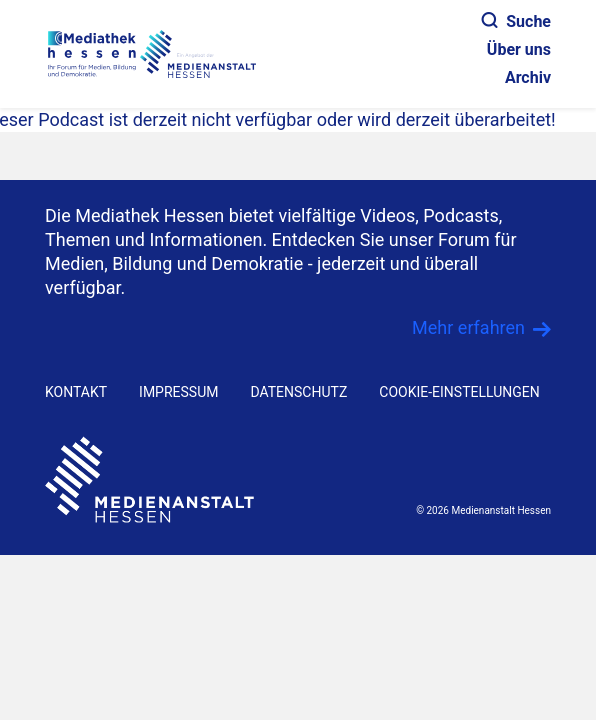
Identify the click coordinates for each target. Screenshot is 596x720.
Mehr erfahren (468, 327)
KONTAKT (76, 392)
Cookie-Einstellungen (459, 392)
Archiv (528, 77)
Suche (516, 21)
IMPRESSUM (178, 392)
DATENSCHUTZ (298, 392)
